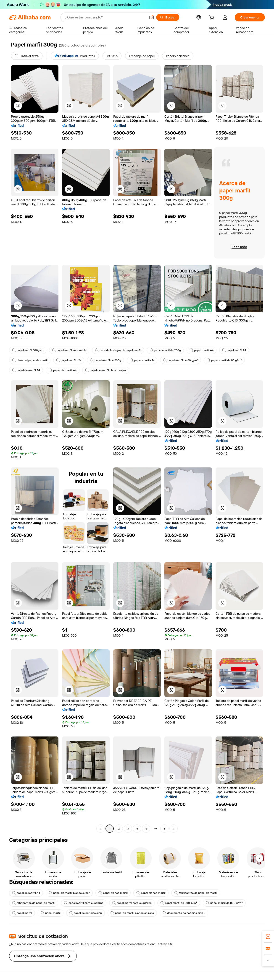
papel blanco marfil (113, 893)
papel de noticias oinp (86, 913)
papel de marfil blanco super (106, 370)
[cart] (213, 18)
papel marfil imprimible (69, 350)
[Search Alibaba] (105, 17)
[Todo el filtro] (27, 56)
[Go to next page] (174, 829)
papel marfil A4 (202, 350)
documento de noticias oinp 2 (184, 913)
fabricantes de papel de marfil (196, 893)
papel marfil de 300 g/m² (179, 903)
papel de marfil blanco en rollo (132, 913)
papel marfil (22, 913)
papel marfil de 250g (165, 350)
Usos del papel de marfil (30, 360)
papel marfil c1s (142, 360)
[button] (152, 17)
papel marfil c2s (69, 360)
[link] (268, 937)
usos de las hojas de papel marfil (118, 350)
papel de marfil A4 (26, 370)
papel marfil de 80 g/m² (180, 360)
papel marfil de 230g (105, 360)
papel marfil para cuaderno (84, 903)
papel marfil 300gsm (28, 350)
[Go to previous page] (100, 829)
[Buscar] (168, 17)
